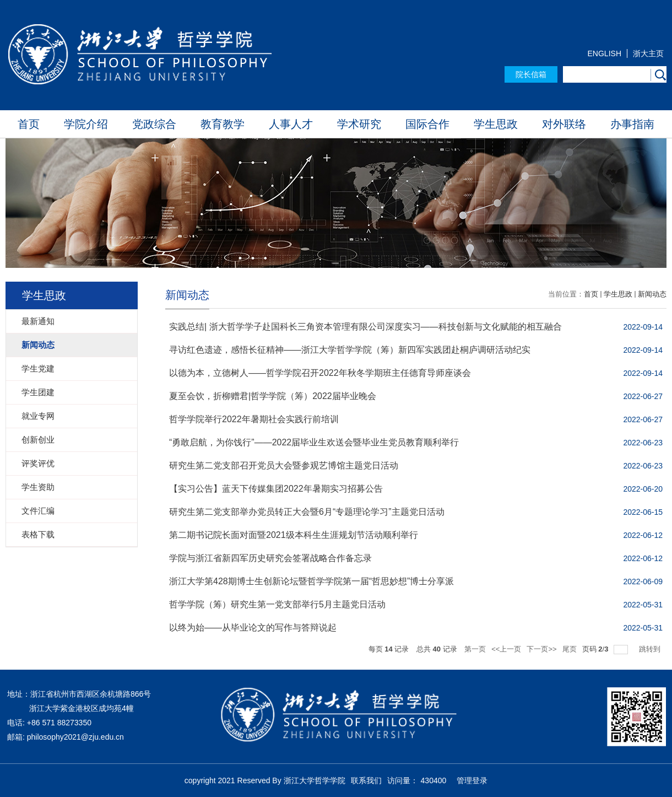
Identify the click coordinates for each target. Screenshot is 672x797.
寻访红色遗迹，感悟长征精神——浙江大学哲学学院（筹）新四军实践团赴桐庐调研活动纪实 (350, 350)
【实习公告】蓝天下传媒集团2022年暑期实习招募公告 (276, 489)
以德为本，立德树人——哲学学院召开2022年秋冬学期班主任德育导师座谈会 (320, 373)
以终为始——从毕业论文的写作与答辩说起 (253, 628)
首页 (29, 124)
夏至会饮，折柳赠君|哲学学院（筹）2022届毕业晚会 (273, 396)
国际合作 (427, 124)
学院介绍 (86, 124)
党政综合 (154, 124)
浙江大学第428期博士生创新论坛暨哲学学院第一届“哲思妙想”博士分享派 (311, 581)
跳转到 (651, 649)
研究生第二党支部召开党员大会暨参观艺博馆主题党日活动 (284, 465)
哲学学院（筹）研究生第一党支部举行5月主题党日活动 (277, 604)
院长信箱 (531, 74)
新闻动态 (652, 294)
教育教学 (223, 124)
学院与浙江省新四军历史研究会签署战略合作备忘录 (270, 558)
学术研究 (359, 124)
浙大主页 (648, 53)
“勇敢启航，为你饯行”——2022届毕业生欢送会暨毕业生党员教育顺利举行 (314, 442)
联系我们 (366, 780)
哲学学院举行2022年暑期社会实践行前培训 (254, 419)
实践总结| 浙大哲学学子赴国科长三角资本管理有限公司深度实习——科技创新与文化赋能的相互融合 (365, 327)
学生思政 (496, 124)
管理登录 (472, 780)
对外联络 (564, 124)
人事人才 (291, 124)
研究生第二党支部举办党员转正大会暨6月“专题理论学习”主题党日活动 (307, 512)
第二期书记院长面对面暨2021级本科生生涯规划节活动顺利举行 (294, 535)
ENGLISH (605, 53)
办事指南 (632, 124)
